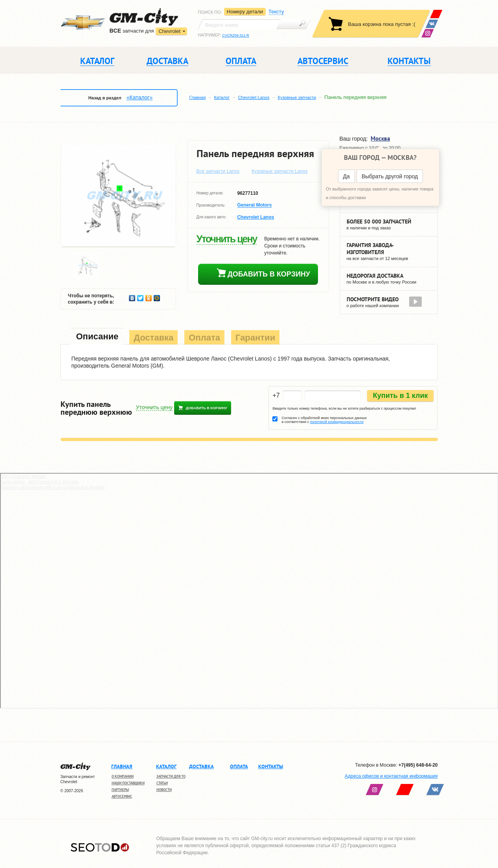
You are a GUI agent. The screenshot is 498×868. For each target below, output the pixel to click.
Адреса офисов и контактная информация (391, 776)
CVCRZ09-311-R (236, 35)
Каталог (222, 97)
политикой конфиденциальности (337, 422)
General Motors (254, 205)
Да (346, 176)
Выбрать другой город (390, 176)
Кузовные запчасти (297, 97)
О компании (123, 776)
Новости (164, 790)
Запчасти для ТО (171, 776)
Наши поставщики (128, 783)
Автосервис (122, 796)
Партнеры (120, 790)
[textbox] (239, 24)
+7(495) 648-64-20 (418, 765)
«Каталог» (140, 97)
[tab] (97, 337)
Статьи (162, 783)
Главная (198, 97)
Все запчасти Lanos (218, 171)
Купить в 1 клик (401, 396)
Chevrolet (169, 31)
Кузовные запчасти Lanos (280, 171)
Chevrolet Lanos (254, 97)
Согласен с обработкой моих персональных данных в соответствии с (324, 420)
